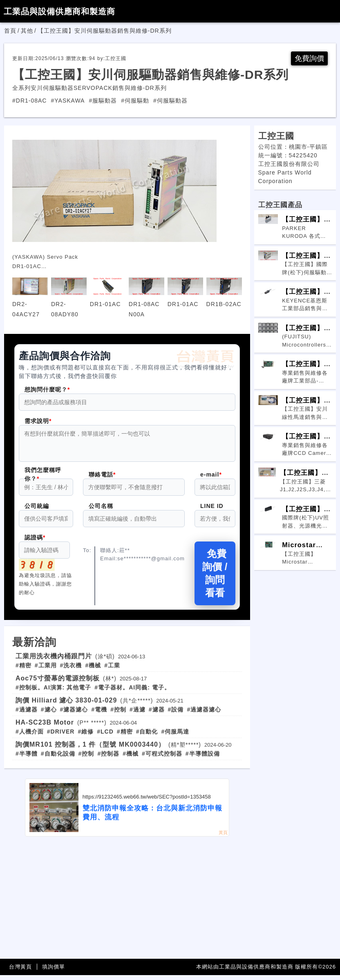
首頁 (10, 31)
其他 (27, 31)
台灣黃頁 (20, 972)
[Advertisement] (127, 903)
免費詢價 (309, 58)
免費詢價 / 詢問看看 (215, 578)
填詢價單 (54, 972)
